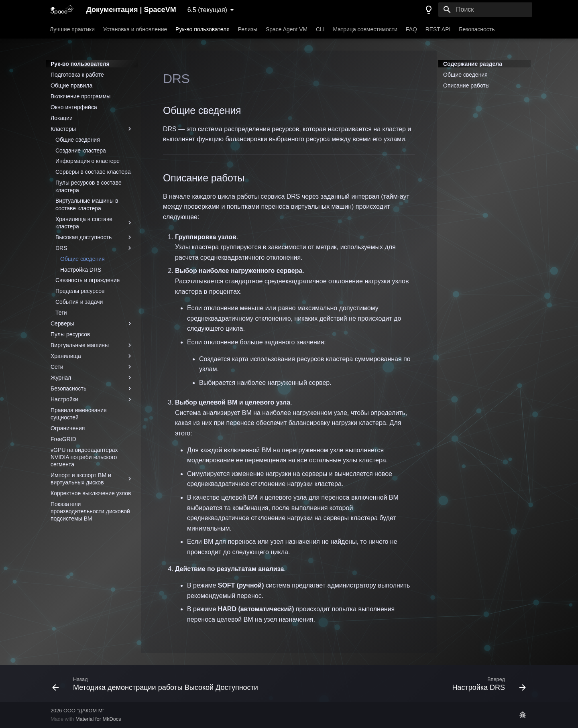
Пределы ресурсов (80, 291)
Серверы (92, 323)
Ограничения (68, 428)
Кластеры (92, 129)
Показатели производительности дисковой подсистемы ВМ (90, 511)
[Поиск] (485, 10)
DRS (94, 248)
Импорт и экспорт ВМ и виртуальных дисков (92, 479)
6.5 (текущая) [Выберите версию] (207, 10)
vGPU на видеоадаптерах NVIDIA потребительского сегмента (84, 457)
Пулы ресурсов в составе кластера (89, 186)
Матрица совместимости (365, 29)
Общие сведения (78, 140)
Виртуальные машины (92, 345)
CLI (320, 29)
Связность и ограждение (88, 280)
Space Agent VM (287, 29)
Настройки (92, 399)
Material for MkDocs (98, 719)
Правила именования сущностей (79, 414)
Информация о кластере (88, 161)
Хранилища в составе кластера (94, 223)
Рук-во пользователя (203, 29)
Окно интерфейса (74, 107)
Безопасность (477, 29)
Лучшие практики (72, 29)
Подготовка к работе (77, 75)
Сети (92, 367)
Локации (62, 118)
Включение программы (80, 96)
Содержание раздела (473, 64)
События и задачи (79, 302)
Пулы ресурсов (70, 334)
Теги (61, 313)
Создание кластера (81, 150)
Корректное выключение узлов (91, 493)
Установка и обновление (135, 29)
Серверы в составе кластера (93, 172)
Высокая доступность (94, 237)
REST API (438, 29)
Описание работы (466, 85)
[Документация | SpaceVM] (62, 10)
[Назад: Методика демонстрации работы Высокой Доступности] (157, 683)
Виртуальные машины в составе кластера (87, 204)
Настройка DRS (81, 270)
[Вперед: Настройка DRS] (487, 683)
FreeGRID (63, 439)
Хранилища (92, 356)
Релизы (248, 29)
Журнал (92, 378)
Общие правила (71, 85)
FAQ (411, 29)
